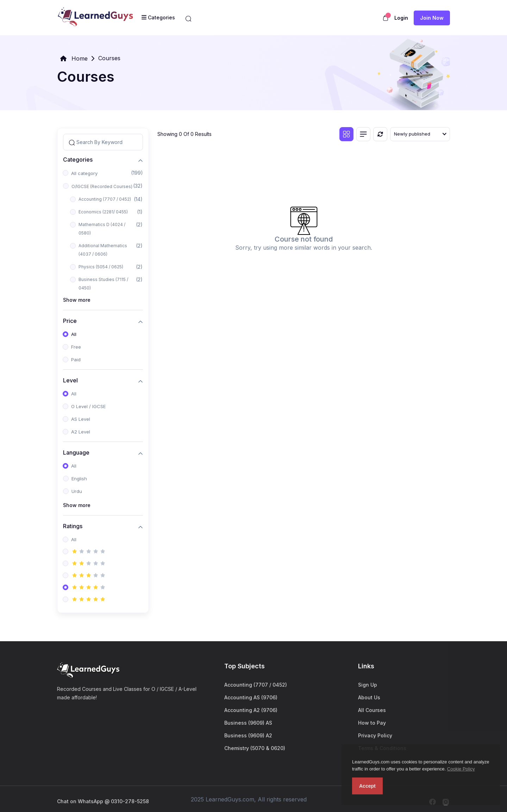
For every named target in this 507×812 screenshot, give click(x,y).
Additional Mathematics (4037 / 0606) (103, 250)
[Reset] (380, 134)
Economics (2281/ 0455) (103, 212)
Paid (76, 360)
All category (84, 173)
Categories (78, 159)
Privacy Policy (375, 735)
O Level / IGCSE (88, 406)
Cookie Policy (461, 769)
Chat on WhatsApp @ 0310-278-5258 (103, 801)
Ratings (73, 526)
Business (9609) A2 (248, 735)
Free (76, 347)
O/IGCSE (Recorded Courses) (102, 186)
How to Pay (372, 723)
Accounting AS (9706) (251, 697)
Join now (432, 18)
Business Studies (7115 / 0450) (103, 284)
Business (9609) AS (248, 723)
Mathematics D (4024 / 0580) (102, 229)
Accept (367, 786)
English (79, 479)
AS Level (81, 419)
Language (76, 452)
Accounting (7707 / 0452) (105, 199)
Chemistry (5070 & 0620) (255, 748)
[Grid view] (346, 134)
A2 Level (81, 432)
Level (70, 380)
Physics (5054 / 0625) (101, 267)
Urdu (77, 491)
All (74, 334)
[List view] (363, 134)
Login (401, 18)
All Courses (372, 710)
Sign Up (368, 685)
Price (70, 321)
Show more (77, 300)
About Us (369, 697)
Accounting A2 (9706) (251, 710)
